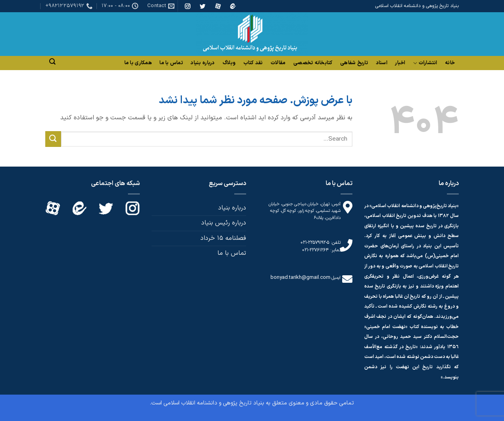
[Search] (52, 62)
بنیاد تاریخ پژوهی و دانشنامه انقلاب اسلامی (214, 403)
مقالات (278, 63)
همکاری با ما (138, 63)
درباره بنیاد (203, 63)
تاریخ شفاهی (354, 63)
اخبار (400, 63)
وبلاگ (229, 63)
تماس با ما (171, 63)
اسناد (382, 63)
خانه (450, 63)
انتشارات (425, 63)
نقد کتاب (253, 63)
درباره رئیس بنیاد (224, 223)
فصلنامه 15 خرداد (223, 238)
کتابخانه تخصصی (313, 63)
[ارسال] (53, 139)
